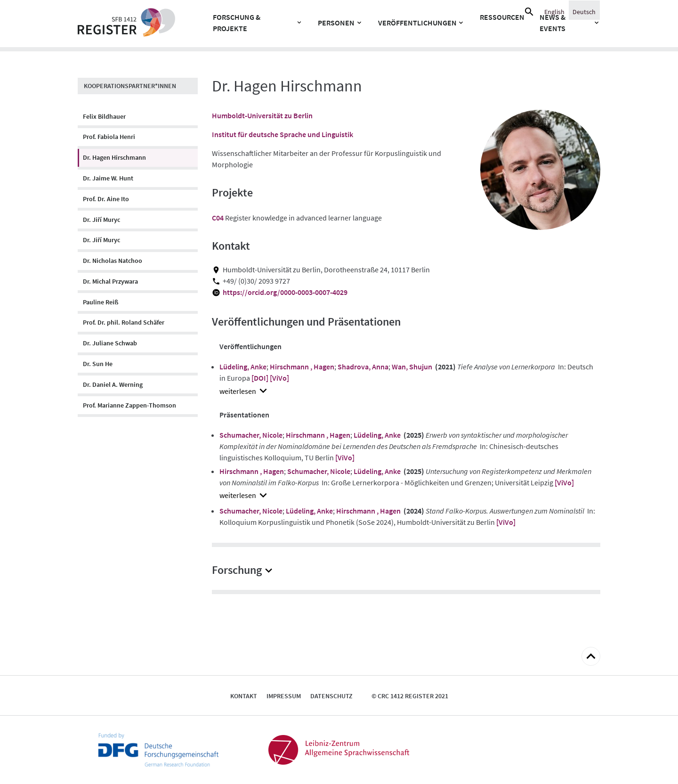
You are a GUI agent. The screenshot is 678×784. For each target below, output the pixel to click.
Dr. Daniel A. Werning (113, 384)
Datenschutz (331, 696)
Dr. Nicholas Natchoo (113, 261)
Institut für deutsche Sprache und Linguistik (282, 134)
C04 (218, 218)
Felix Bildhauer (104, 116)
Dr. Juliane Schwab (110, 343)
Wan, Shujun (412, 367)
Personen (336, 23)
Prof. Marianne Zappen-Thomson (129, 405)
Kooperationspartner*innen (130, 86)
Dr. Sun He (98, 364)
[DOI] (260, 378)
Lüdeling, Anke (243, 367)
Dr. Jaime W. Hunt (108, 178)
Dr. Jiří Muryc (101, 220)
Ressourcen (502, 17)
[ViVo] (279, 378)
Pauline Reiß (101, 302)
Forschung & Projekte (237, 23)
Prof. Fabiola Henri (109, 137)
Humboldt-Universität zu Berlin (262, 115)
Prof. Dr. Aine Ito (106, 199)
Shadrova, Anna (363, 367)
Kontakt (244, 696)
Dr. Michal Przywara (110, 281)
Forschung (237, 570)
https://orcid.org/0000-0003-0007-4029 (285, 292)
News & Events (553, 23)
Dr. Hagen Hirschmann (114, 157)
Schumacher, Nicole (251, 435)
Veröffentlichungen (417, 23)
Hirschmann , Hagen (302, 367)
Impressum (284, 696)
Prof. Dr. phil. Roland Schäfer (124, 322)
